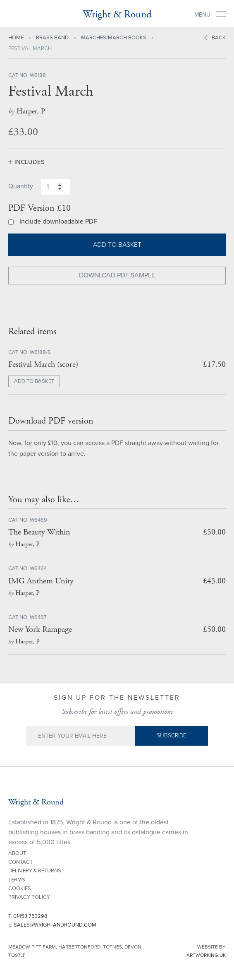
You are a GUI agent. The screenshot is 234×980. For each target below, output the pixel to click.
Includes (30, 162)
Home (16, 38)
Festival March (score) (43, 365)
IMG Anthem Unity (41, 581)
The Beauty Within (39, 532)
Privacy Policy (29, 897)
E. (52, 925)
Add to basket (117, 245)
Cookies (20, 889)
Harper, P (31, 111)
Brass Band (52, 38)
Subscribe (172, 736)
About (17, 853)
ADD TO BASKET (34, 381)
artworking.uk (206, 955)
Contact (20, 862)
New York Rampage (40, 630)
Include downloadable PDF (58, 222)
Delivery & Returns (35, 871)
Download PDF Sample (117, 275)
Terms (17, 880)
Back (219, 38)
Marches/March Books (114, 38)
